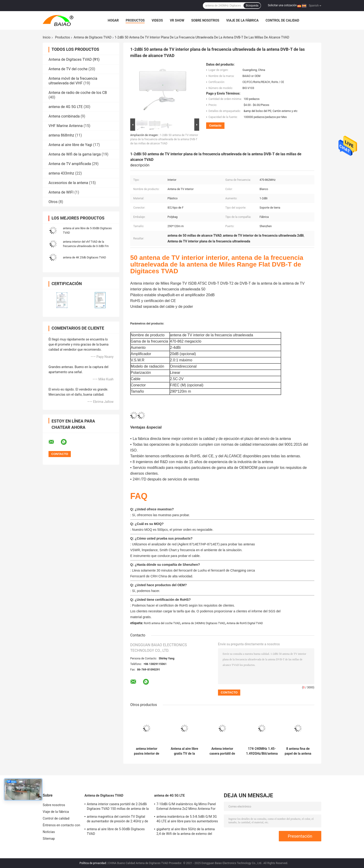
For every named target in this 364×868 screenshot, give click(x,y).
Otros (53, 202)
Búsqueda (252, 6)
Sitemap (49, 839)
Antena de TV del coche (68, 69)
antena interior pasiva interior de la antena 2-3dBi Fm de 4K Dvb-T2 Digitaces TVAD (147, 751)
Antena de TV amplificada (70, 164)
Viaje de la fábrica (242, 20)
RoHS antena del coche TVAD (162, 623)
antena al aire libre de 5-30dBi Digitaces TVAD (116, 831)
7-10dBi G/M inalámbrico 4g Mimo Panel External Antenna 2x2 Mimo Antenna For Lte (186, 807)
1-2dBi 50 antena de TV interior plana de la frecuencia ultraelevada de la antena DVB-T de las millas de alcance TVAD (164, 139)
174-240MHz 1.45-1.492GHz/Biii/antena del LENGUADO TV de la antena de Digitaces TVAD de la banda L (262, 751)
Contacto (215, 126)
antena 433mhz (61, 173)
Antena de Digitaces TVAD (93, 37)
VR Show (177, 20)
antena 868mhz (61, 135)
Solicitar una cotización (282, 5)
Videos (157, 20)
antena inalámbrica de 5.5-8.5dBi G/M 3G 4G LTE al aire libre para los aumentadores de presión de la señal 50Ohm (187, 820)
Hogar (113, 20)
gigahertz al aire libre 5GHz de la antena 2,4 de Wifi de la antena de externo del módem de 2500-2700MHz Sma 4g (186, 832)
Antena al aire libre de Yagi (70, 145)
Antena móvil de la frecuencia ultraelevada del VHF (73, 81)
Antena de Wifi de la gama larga (75, 154)
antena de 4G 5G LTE (66, 107)
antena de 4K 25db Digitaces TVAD (84, 258)
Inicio (47, 37)
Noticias (49, 832)
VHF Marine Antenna (66, 126)
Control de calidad (282, 20)
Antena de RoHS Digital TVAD (245, 623)
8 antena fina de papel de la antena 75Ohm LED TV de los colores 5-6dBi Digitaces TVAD (298, 751)
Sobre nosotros (205, 20)
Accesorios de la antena (68, 183)
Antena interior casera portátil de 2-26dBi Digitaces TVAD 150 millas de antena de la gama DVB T (222, 751)
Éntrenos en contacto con (61, 825)
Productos (135, 20)
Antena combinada (64, 116)
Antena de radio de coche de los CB (78, 93)
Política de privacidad (93, 863)
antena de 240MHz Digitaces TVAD (203, 623)
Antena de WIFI (61, 192)
